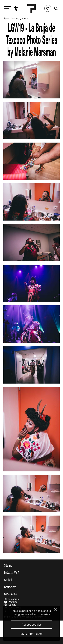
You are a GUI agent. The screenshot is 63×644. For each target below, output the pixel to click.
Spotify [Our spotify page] (10, 605)
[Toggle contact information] (32, 580)
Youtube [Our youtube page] (11, 602)
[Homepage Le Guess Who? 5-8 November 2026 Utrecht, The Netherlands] (32, 8)
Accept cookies (32, 625)
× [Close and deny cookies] (56, 609)
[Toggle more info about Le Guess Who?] (32, 573)
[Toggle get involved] (32, 587)
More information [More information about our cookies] (32, 634)
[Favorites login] (48, 8)
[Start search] (55, 9)
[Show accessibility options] (16, 8)
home (14, 18)
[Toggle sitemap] (32, 565)
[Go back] (7, 18)
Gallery (24, 18)
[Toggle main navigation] (7, 8)
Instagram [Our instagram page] (12, 599)
